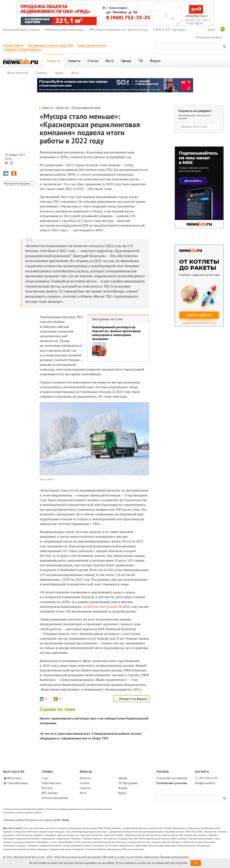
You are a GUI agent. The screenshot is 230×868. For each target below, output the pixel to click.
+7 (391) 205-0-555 (206, 778)
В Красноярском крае (86, 108)
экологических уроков (100, 607)
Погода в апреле (13, 45)
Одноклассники (15, 783)
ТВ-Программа (128, 783)
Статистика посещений (172, 778)
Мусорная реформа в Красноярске (20, 183)
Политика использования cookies (23, 812)
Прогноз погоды (138, 30)
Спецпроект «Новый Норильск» (22, 50)
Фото (83, 793)
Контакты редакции (55, 798)
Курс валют (179, 30)
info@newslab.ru (205, 783)
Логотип (47, 788)
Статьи (84, 783)
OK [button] (196, 863)
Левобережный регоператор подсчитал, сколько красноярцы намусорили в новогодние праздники (116, 333)
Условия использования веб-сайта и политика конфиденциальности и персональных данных (58, 809)
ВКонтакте (12, 778)
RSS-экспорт (50, 793)
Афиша (123, 778)
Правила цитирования (174, 857)
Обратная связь (51, 783)
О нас (45, 778)
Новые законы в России (92, 45)
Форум (123, 788)
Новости (48, 108)
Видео (122, 793)
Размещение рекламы (172, 783)
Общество (62, 108)
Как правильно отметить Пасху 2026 (50, 45)
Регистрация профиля (209, 37)
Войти (211, 30)
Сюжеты (85, 788)
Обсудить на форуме (133, 699)
